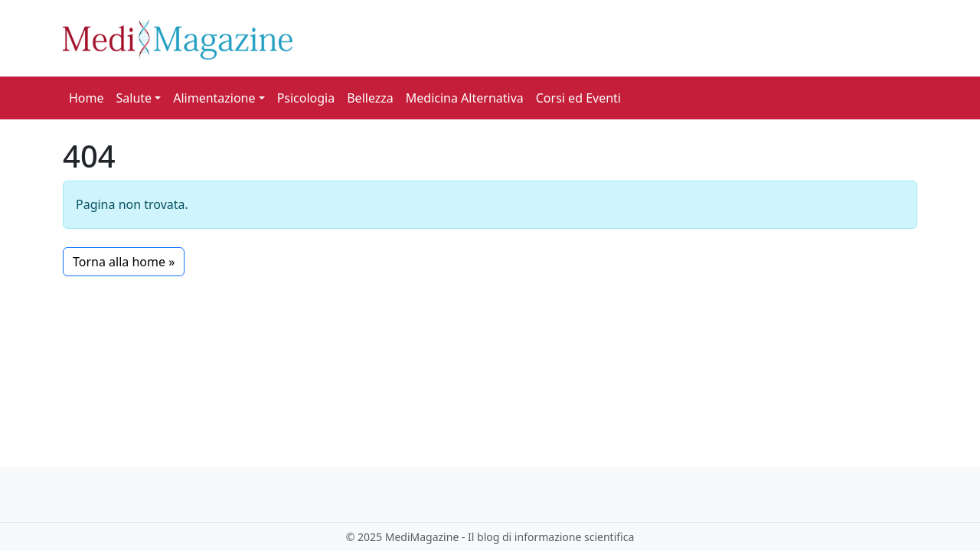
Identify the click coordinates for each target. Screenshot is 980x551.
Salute (134, 98)
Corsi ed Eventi (578, 98)
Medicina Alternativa (465, 98)
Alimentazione (214, 98)
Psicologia (306, 98)
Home (87, 98)
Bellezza (370, 98)
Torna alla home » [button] (124, 262)
